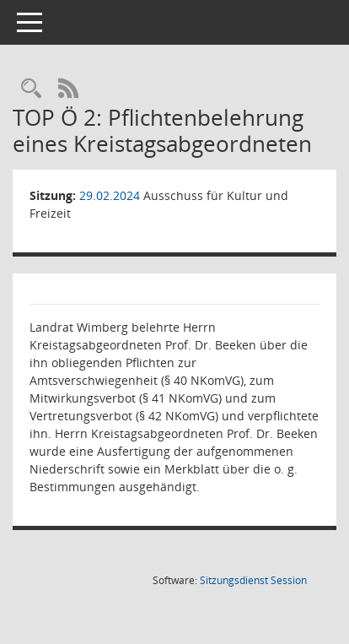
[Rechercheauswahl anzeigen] (31, 89)
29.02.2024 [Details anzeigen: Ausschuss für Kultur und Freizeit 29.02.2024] (110, 195)
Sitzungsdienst (253, 580)
